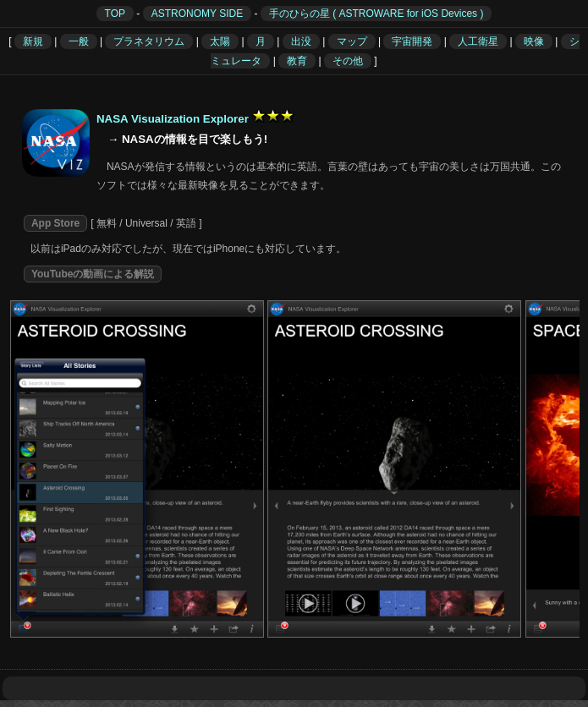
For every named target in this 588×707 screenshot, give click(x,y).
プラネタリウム (149, 41)
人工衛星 (478, 41)
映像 (534, 41)
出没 (301, 41)
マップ (352, 41)
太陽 (220, 41)
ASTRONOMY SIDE (197, 14)
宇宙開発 (412, 41)
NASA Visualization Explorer (173, 119)
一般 (79, 41)
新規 (33, 41)
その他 (348, 61)
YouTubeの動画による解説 (93, 274)
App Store (55, 223)
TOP (115, 14)
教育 (297, 61)
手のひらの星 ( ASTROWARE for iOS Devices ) (376, 14)
